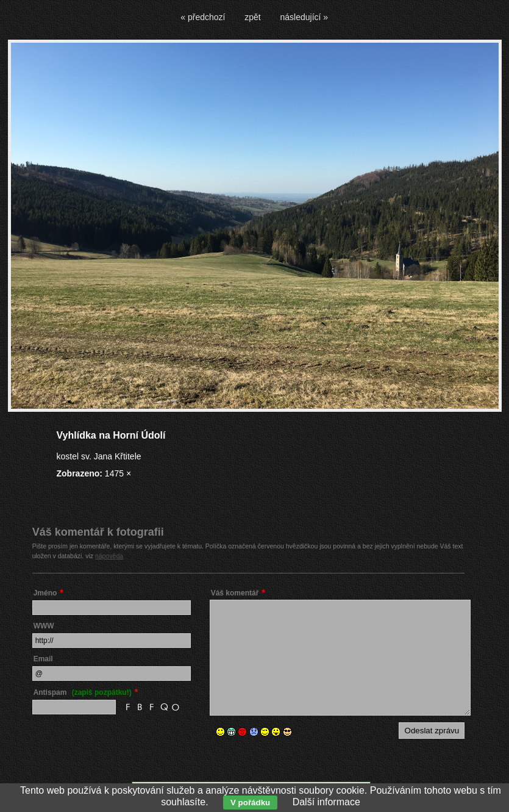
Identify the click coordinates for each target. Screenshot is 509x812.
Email (43, 659)
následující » (304, 17)
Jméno (45, 593)
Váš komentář (235, 593)
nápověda (109, 556)
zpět (252, 17)
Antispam (83, 692)
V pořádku (250, 803)
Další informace (326, 802)
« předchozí (203, 17)
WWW (44, 626)
